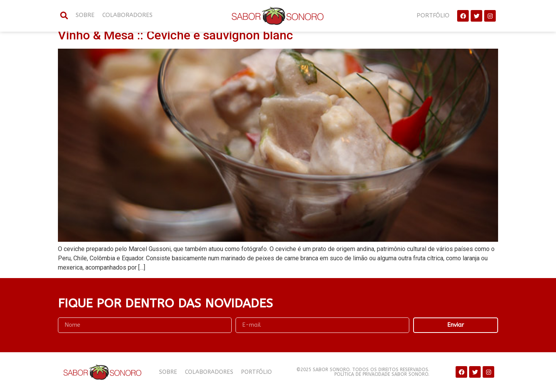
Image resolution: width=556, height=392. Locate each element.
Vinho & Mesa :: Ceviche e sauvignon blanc (175, 35)
